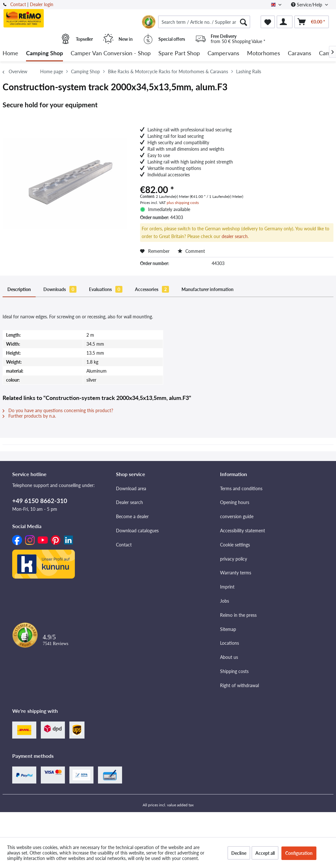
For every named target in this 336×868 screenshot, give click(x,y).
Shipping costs (234, 671)
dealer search (235, 236)
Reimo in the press (238, 615)
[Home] (10, 53)
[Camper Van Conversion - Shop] (111, 53)
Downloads (60, 289)
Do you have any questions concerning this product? (58, 410)
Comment (191, 251)
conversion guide (237, 516)
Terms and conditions (241, 488)
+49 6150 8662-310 (40, 501)
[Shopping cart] (312, 22)
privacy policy (234, 559)
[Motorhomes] (264, 53)
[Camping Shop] (44, 53)
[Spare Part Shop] (179, 53)
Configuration (299, 853)
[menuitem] (204, 22)
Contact (18, 4)
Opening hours (235, 502)
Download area (131, 488)
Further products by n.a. (29, 416)
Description (19, 289)
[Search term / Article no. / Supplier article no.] (204, 22)
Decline (239, 853)
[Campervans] (223, 53)
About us (229, 657)
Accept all (265, 853)
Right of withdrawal (239, 685)
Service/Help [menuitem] (307, 5)
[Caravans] (300, 53)
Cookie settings (235, 545)
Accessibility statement (243, 531)
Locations (230, 643)
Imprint (227, 587)
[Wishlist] (268, 22)
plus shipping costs (183, 203)
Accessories (152, 289)
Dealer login (42, 4)
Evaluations (106, 289)
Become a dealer (132, 516)
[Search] (243, 22)
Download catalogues (137, 531)
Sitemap (228, 629)
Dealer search (129, 502)
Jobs (225, 601)
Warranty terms (236, 573)
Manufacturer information (208, 289)
